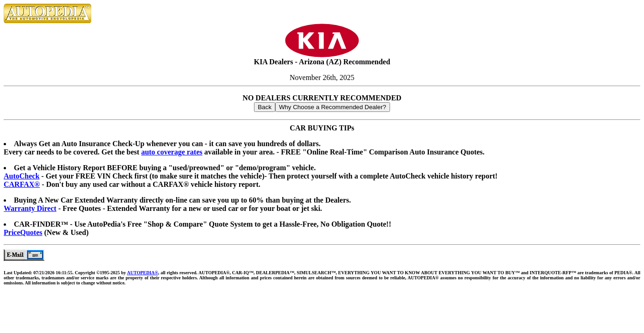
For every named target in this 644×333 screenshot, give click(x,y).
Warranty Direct (30, 208)
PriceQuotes (23, 232)
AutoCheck (22, 176)
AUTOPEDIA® (142, 273)
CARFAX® (22, 184)
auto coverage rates (172, 152)
